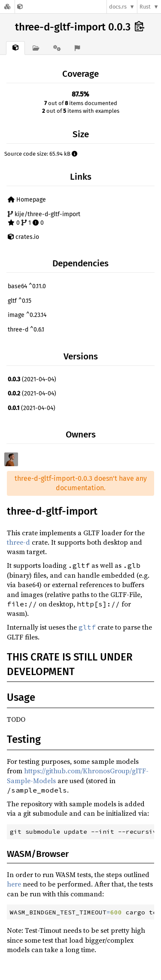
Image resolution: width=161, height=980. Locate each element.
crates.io (23, 237)
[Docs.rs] (7, 7)
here (14, 884)
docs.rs (118, 7)
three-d (18, 542)
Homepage (27, 200)
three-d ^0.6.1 (26, 330)
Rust (145, 7)
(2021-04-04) (32, 379)
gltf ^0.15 (20, 301)
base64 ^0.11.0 (27, 286)
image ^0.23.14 (27, 315)
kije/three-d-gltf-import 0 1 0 (44, 219)
